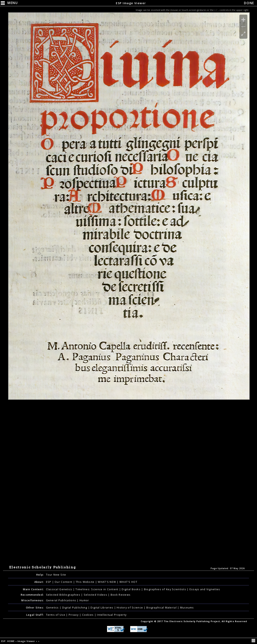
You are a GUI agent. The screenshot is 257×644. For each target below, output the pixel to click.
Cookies (88, 615)
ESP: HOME (8, 641)
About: (39, 582)
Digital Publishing (75, 607)
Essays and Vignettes (205, 589)
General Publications (62, 600)
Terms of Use (56, 615)
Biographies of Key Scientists (165, 589)
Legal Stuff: (35, 615)
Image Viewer (27, 641)
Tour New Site (56, 575)
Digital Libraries (102, 607)
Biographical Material (162, 607)
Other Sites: (35, 607)
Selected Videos (96, 595)
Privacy (74, 615)
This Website (86, 582)
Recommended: (32, 595)
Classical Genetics (60, 589)
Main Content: (33, 589)
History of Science (130, 607)
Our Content (64, 582)
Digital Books (132, 589)
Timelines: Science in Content (97, 589)
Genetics (53, 607)
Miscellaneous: (33, 600)
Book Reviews (121, 595)
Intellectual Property (112, 615)
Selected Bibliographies (64, 595)
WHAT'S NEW (107, 582)
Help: (40, 575)
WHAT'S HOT (128, 582)
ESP (49, 582)
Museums (187, 607)
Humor (84, 600)
